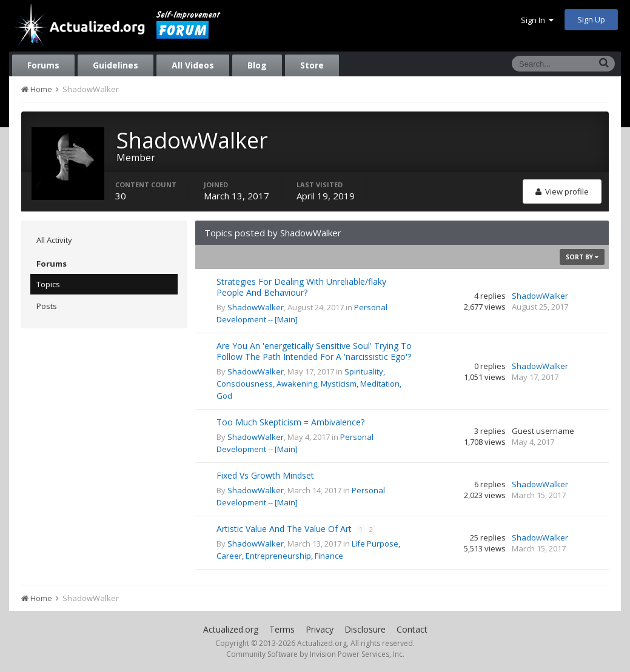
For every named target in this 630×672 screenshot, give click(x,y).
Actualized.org (231, 629)
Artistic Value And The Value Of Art (285, 529)
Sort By (582, 257)
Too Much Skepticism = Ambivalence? (290, 422)
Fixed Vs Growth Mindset (265, 475)
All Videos (193, 65)
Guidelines (116, 65)
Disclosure (365, 629)
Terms (282, 629)
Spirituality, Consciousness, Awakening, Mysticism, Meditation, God (309, 384)
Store (312, 65)
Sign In (537, 20)
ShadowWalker (256, 307)
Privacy (320, 629)
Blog (257, 65)
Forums (43, 65)
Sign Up (591, 19)
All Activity (54, 240)
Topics (48, 284)
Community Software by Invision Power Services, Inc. (315, 654)
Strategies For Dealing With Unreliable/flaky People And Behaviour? (301, 287)
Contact (412, 629)
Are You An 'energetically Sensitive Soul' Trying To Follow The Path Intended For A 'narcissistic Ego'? (314, 351)
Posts (47, 306)
